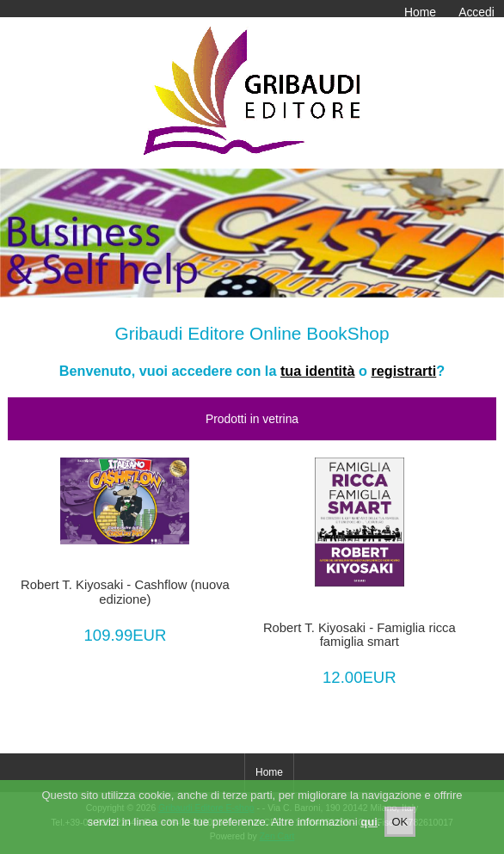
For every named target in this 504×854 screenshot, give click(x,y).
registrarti (403, 371)
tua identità (318, 371)
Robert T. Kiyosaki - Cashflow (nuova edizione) (125, 592)
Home (420, 12)
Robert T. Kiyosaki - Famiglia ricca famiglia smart (360, 635)
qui (369, 822)
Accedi (476, 12)
